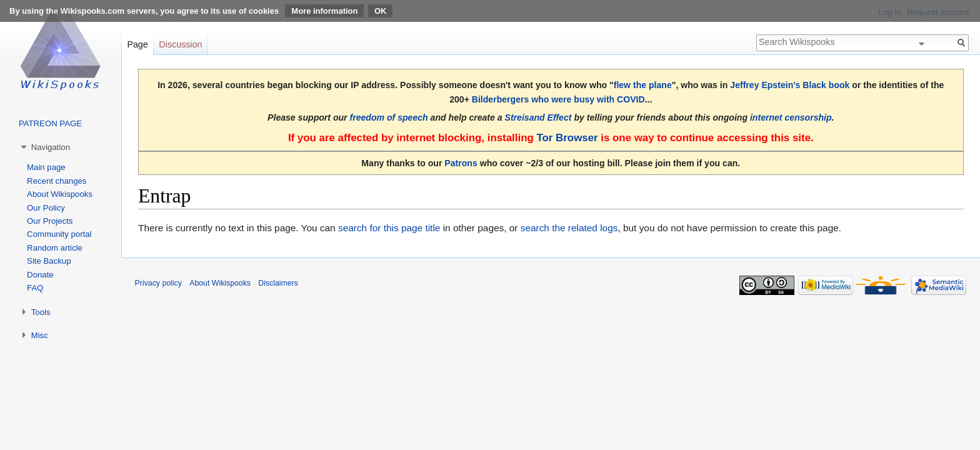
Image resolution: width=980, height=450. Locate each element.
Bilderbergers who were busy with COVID (558, 99)
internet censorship (791, 117)
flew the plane (643, 85)
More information (324, 11)
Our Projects (50, 221)
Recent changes (57, 181)
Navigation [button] (51, 147)
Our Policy (46, 208)
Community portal (59, 234)
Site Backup (49, 261)
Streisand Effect (538, 117)
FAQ (35, 288)
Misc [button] (40, 335)
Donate (40, 275)
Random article (55, 248)
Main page (46, 167)
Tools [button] (41, 312)
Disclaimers (278, 283)
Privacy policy (158, 283)
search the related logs (569, 228)
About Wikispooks (60, 194)
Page (137, 44)
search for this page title (389, 228)
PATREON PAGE (50, 123)
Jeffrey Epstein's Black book (790, 85)
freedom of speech (389, 117)
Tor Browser (567, 138)
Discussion (180, 44)
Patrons (461, 163)
